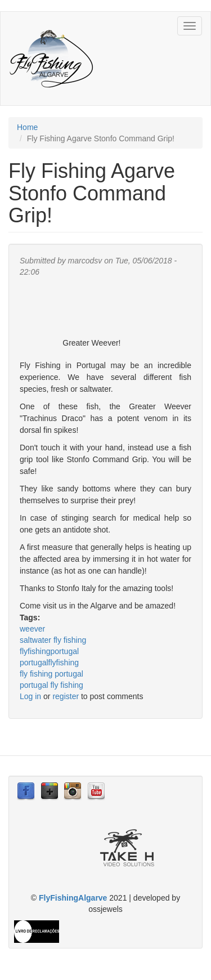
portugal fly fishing (51, 685)
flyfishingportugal (49, 651)
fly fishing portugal (51, 674)
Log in (30, 696)
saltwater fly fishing (53, 640)
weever (32, 629)
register (66, 696)
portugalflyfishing (49, 663)
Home (27, 127)
